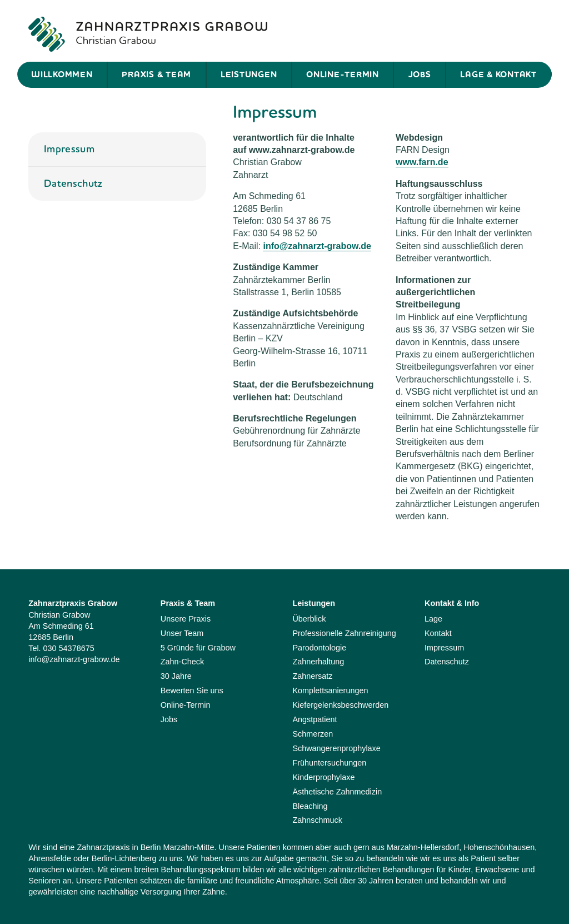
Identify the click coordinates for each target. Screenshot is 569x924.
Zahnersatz (312, 676)
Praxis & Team (156, 74)
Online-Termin (343, 74)
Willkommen (62, 74)
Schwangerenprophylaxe (336, 748)
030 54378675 (69, 648)
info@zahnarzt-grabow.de (317, 246)
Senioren (44, 881)
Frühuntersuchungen (329, 763)
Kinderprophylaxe (323, 777)
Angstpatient (315, 719)
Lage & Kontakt (498, 74)
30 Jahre (176, 676)
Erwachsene (497, 870)
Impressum (69, 149)
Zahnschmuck (317, 820)
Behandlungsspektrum (201, 870)
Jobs (420, 74)
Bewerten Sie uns (192, 690)
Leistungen (249, 74)
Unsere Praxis (186, 619)
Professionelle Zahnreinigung (344, 633)
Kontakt (438, 633)
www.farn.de (422, 162)
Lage (433, 619)
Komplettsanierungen (330, 690)
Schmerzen (313, 734)
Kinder (459, 870)
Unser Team (182, 633)
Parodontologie (319, 648)
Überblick (309, 619)
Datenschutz (73, 183)
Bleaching (310, 806)
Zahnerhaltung (318, 662)
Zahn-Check (182, 662)
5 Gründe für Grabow (198, 648)
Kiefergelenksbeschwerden (340, 705)
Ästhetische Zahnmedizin (337, 792)
